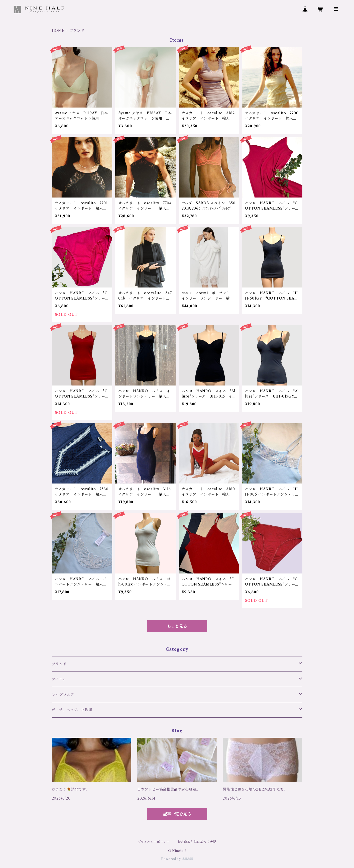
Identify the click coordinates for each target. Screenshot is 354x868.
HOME (58, 31)
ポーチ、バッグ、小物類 (72, 710)
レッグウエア (63, 695)
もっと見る (177, 626)
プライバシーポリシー (154, 842)
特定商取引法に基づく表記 (197, 842)
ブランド (59, 664)
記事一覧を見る (177, 814)
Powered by (177, 859)
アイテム (59, 679)
